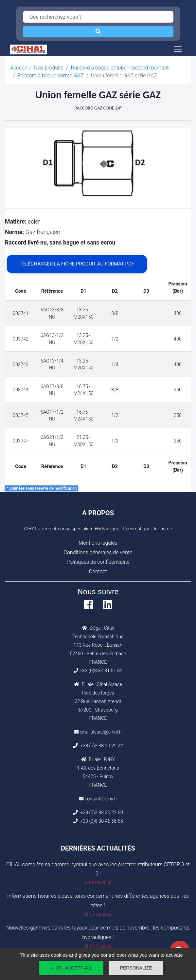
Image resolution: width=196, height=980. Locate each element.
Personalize (136, 968)
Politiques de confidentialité (98, 562)
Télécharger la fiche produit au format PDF (77, 264)
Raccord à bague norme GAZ (50, 76)
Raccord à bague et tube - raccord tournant (120, 68)
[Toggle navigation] (178, 49)
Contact (98, 571)
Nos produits (49, 68)
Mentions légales (98, 543)
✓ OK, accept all (71, 968)
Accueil (18, 68)
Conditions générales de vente (98, 552)
